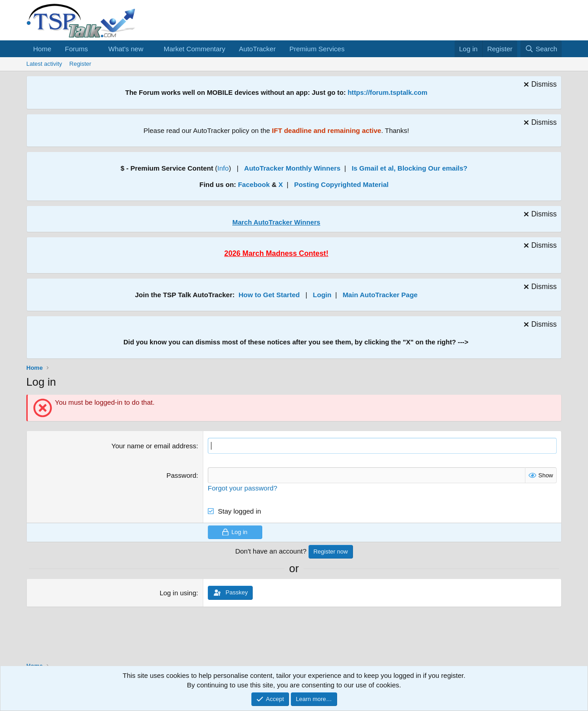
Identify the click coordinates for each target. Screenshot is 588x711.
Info (223, 168)
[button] (95, 49)
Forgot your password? (243, 488)
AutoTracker (257, 49)
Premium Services (317, 49)
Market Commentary (195, 49)
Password (181, 475)
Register (80, 64)
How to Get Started (269, 295)
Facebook (254, 184)
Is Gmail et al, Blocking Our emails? (409, 168)
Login (322, 295)
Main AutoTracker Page (380, 295)
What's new (126, 49)
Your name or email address (154, 446)
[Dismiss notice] (539, 86)
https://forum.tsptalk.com (387, 93)
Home (42, 49)
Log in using (178, 593)
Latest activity (44, 64)
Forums (76, 49)
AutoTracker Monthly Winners (292, 168)
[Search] (541, 49)
